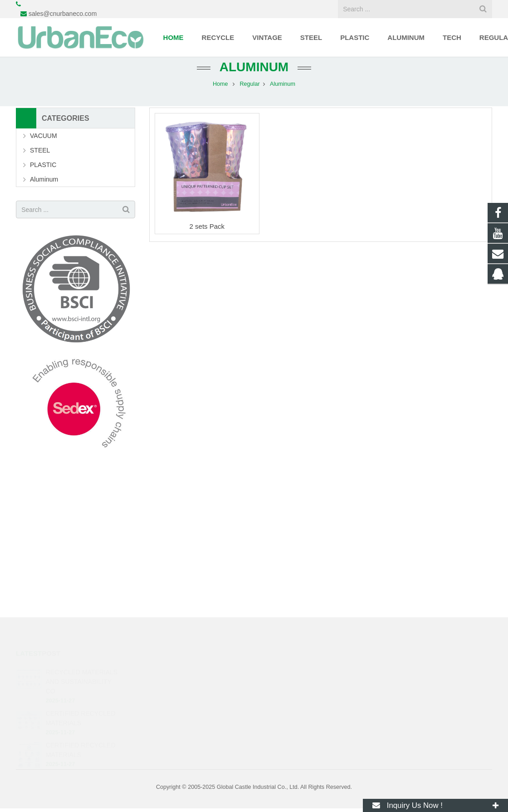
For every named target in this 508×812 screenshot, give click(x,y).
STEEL (40, 150)
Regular (249, 84)
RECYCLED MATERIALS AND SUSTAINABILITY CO (82, 682)
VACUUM (44, 136)
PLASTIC (43, 165)
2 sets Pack (207, 226)
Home (220, 84)
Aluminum (254, 67)
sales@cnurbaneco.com (63, 14)
